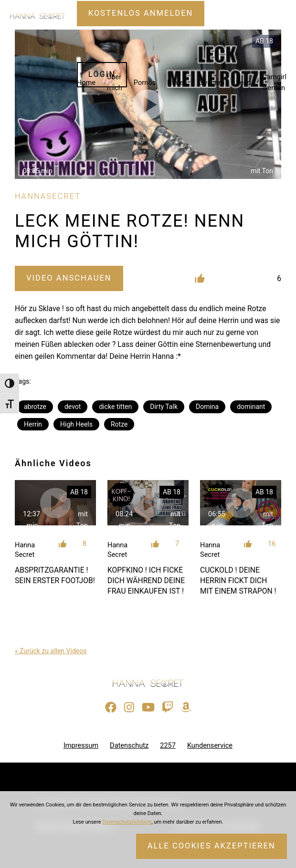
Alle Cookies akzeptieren (211, 846)
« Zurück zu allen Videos (51, 651)
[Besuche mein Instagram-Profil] (129, 708)
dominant (251, 407)
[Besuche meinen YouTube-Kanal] (148, 708)
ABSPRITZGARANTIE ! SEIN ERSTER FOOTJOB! (55, 575)
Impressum (81, 746)
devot (73, 407)
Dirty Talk (164, 407)
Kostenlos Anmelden (141, 13)
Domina (207, 407)
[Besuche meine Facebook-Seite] (111, 708)
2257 (168, 746)
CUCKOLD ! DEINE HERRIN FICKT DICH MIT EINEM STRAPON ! (238, 580)
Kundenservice (210, 746)
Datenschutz (129, 746)
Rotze (119, 424)
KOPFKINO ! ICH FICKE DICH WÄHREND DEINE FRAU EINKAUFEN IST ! (146, 580)
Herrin (33, 424)
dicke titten (115, 407)
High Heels (76, 424)
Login (102, 74)
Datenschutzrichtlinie (127, 822)
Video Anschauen (69, 278)
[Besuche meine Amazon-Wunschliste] (186, 708)
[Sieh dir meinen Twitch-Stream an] (168, 708)
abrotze (35, 407)
